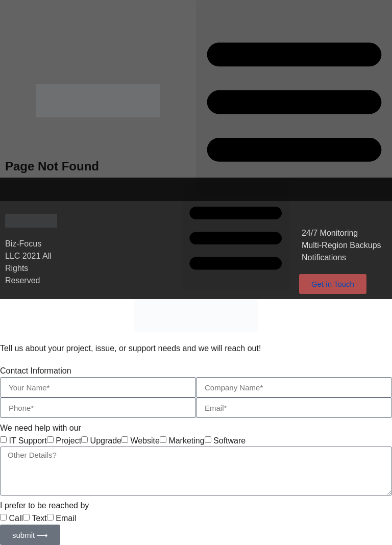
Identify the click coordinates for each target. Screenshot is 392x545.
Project (68, 441)
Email (66, 518)
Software (229, 441)
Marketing (186, 441)
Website (145, 441)
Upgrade (106, 441)
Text (39, 518)
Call (16, 518)
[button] (294, 98)
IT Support (28, 441)
